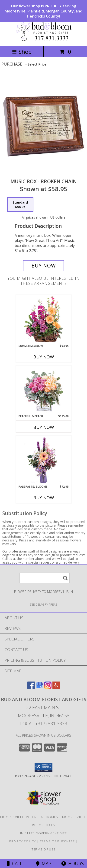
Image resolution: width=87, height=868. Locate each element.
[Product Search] (45, 578)
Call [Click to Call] (14, 863)
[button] (43, 767)
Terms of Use (44, 849)
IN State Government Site (43, 833)
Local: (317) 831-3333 (44, 724)
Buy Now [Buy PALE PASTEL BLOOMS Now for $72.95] (44, 498)
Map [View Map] (44, 863)
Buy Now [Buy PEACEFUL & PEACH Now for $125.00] (44, 427)
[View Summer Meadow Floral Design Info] (43, 320)
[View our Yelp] (56, 687)
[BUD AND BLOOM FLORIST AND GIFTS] (44, 39)
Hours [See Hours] (72, 863)
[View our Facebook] (31, 687)
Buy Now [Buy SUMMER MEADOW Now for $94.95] (44, 357)
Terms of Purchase (57, 841)
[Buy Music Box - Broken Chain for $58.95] (44, 266)
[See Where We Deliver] (44, 604)
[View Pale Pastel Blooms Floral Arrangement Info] (43, 460)
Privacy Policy (23, 841)
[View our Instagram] (48, 687)
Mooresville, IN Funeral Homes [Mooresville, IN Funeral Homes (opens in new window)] (29, 817)
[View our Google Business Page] (39, 687)
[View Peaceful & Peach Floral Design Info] (43, 390)
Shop (22, 52)
